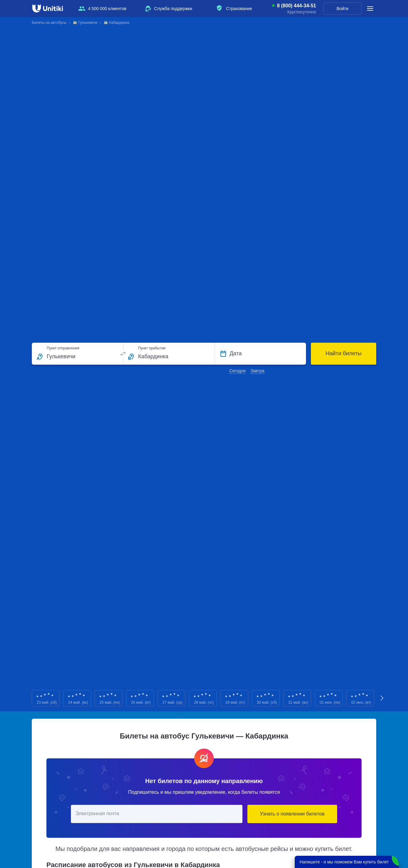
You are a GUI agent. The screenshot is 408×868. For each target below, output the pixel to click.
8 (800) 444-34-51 (297, 6)
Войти (342, 9)
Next (382, 698)
